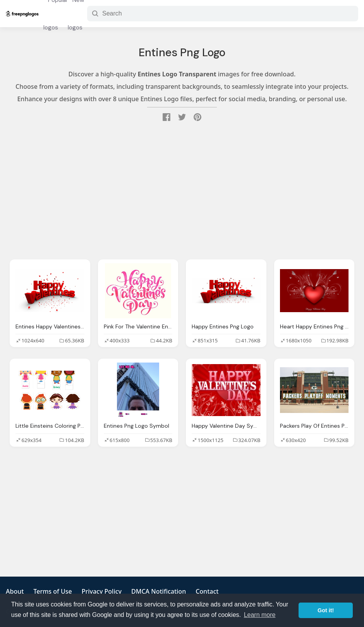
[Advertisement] (182, 192)
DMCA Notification (159, 591)
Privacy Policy (102, 591)
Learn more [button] (260, 615)
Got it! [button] (326, 610)
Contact (207, 591)
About (15, 591)
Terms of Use (52, 591)
